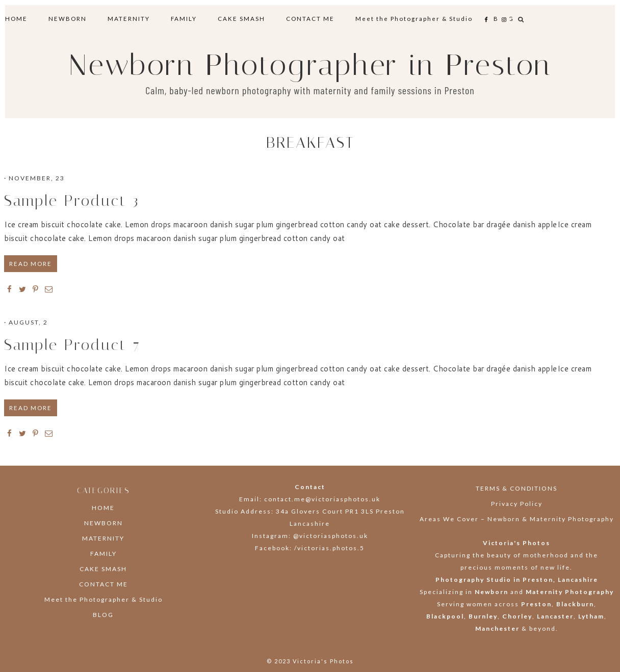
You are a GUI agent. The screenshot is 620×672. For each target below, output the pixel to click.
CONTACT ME (104, 584)
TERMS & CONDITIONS (516, 488)
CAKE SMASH (103, 569)
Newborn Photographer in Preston (310, 65)
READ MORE (31, 264)
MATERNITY (103, 538)
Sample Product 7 (72, 345)
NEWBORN (104, 523)
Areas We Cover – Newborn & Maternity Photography (517, 519)
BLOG (103, 615)
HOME (103, 508)
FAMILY (104, 554)
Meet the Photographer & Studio (104, 599)
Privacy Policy (517, 504)
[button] (521, 19)
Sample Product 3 (72, 201)
